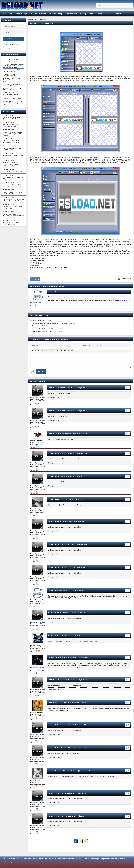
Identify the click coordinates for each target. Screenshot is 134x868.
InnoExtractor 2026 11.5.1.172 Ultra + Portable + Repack (13, 94)
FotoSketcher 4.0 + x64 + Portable (42, 320)
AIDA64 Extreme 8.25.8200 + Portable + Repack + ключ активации (12, 80)
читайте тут (123, 300)
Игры (92, 14)
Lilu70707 (58, 434)
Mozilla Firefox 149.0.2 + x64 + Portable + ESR (13, 61)
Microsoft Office (72, 14)
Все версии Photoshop (38, 14)
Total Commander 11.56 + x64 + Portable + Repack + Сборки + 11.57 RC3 (14, 103)
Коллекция (84, 14)
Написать (118, 14)
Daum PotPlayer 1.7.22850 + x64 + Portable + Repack (13, 71)
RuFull (57, 388)
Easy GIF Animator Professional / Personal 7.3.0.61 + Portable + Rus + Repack (54, 323)
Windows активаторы (56, 14)
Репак (11, 14)
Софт (4, 14)
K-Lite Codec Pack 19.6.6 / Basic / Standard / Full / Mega (13, 89)
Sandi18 (58, 703)
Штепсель (59, 771)
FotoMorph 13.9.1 (43, 267)
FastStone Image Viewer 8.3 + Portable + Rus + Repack (48, 332)
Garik (57, 636)
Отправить (41, 372)
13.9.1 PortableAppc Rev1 (59, 267)
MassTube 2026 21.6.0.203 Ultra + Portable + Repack (13, 75)
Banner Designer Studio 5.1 (40, 326)
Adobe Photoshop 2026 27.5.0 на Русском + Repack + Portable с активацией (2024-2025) (14, 66)
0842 (56, 590)
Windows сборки (22, 14)
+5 (35, 279)
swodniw (58, 499)
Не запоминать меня (12, 44)
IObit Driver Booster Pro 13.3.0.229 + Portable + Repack (12, 98)
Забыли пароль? (8, 48)
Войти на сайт (14, 39)
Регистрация (20, 48)
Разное (99, 14)
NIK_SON (58, 658)
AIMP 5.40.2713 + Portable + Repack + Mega (12, 85)
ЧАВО (108, 14)
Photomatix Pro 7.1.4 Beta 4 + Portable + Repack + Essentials (50, 329)
